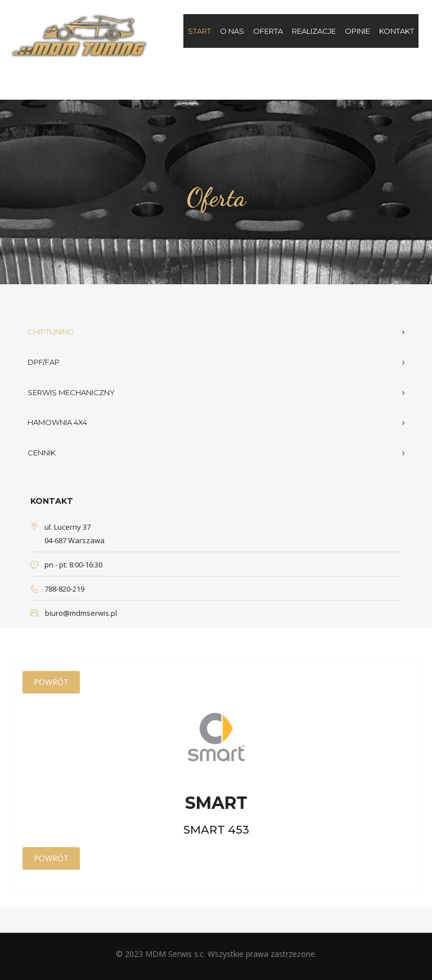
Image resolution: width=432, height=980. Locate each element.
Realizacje (314, 31)
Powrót (51, 682)
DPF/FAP (44, 362)
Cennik (42, 453)
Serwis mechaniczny (71, 392)
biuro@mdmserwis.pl (81, 613)
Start (199, 31)
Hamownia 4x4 (57, 422)
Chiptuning (51, 332)
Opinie (357, 31)
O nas (232, 31)
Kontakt (397, 31)
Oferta (268, 31)
